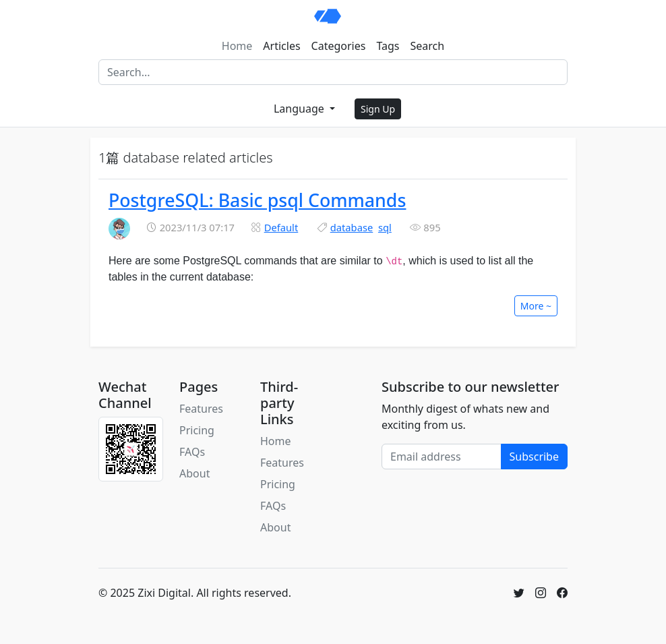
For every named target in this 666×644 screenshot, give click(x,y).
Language (300, 109)
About (194, 473)
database (352, 227)
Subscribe (534, 457)
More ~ (536, 306)
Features (201, 409)
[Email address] (442, 457)
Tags (388, 46)
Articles (281, 46)
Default (281, 227)
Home (237, 46)
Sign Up (378, 109)
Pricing (197, 430)
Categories (339, 46)
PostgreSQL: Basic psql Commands (257, 200)
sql (385, 227)
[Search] (333, 72)
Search (428, 46)
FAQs (192, 452)
